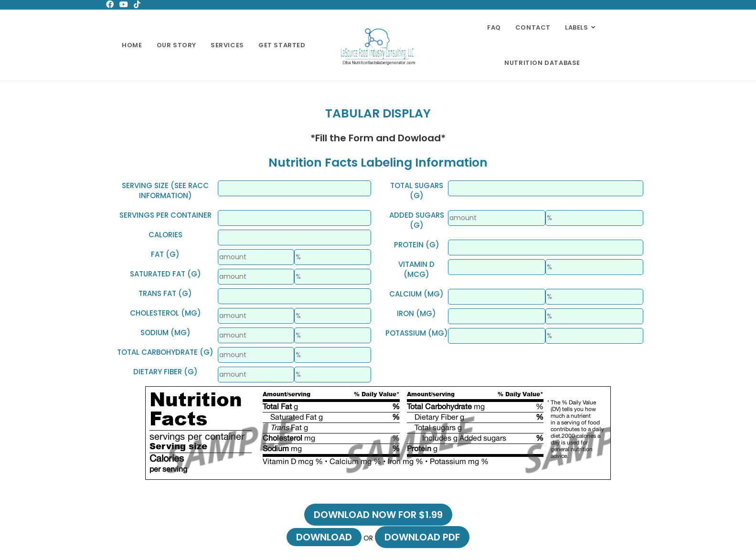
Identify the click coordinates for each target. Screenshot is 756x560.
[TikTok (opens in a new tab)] (137, 5)
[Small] (294, 188)
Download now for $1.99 (378, 515)
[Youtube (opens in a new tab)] (124, 5)
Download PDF (422, 537)
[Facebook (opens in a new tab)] (111, 5)
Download (324, 537)
